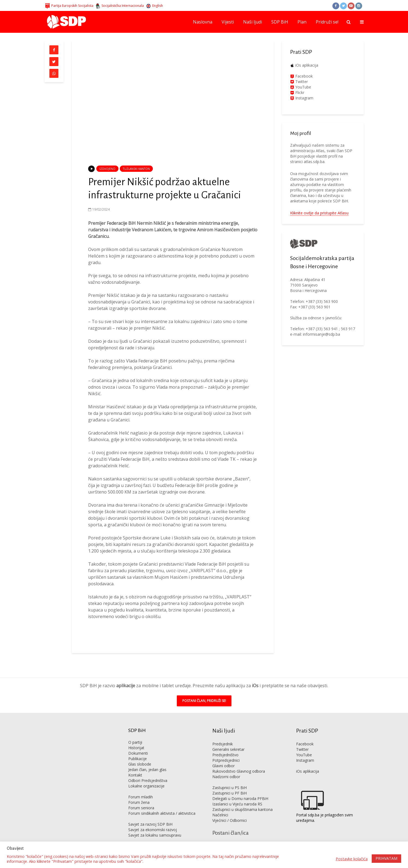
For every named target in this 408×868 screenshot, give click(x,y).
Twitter (302, 741)
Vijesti (228, 22)
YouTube (303, 87)
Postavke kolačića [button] (352, 859)
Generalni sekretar (228, 741)
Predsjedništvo (225, 747)
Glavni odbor (224, 758)
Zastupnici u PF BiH (230, 785)
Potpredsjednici (226, 752)
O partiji (135, 734)
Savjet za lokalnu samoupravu (155, 827)
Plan (302, 22)
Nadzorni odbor (226, 768)
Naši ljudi (253, 22)
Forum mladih (141, 789)
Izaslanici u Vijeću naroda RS (237, 796)
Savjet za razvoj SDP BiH (150, 816)
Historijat (136, 739)
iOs (255, 677)
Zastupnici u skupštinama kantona (242, 801)
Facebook (303, 76)
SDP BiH (280, 22)
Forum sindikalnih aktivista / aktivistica (162, 805)
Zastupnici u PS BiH (230, 779)
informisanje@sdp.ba (321, 334)
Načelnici (220, 807)
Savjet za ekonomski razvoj (153, 821)
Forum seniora (141, 800)
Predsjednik (223, 736)
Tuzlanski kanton (136, 169)
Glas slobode (140, 756)
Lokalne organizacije (146, 778)
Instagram (304, 98)
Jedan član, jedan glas (147, 761)
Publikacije (138, 750)
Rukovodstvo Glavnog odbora (239, 763)
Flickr (299, 92)
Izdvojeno (107, 169)
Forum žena (139, 794)
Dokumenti (138, 745)
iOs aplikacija (307, 65)
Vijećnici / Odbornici (230, 812)
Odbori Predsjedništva (148, 772)
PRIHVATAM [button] (386, 858)
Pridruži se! (327, 22)
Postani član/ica (230, 825)
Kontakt (135, 767)
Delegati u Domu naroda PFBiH (240, 790)
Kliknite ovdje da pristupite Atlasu (319, 213)
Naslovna (203, 22)
